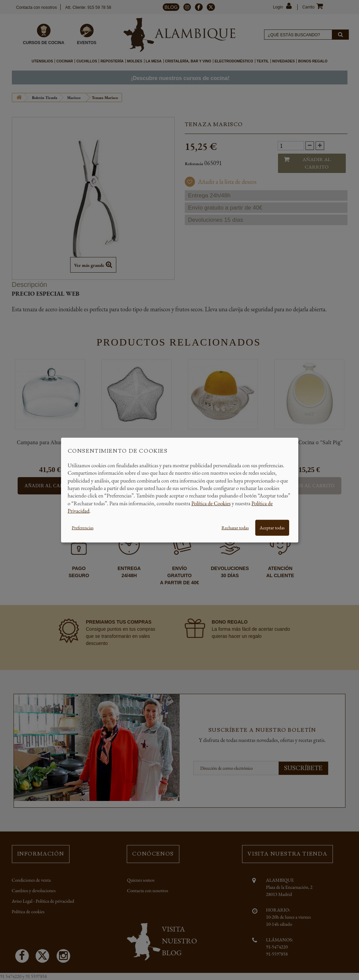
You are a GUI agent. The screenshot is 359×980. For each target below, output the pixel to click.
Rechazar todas (235, 527)
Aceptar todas (272, 527)
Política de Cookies (211, 503)
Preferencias (83, 527)
